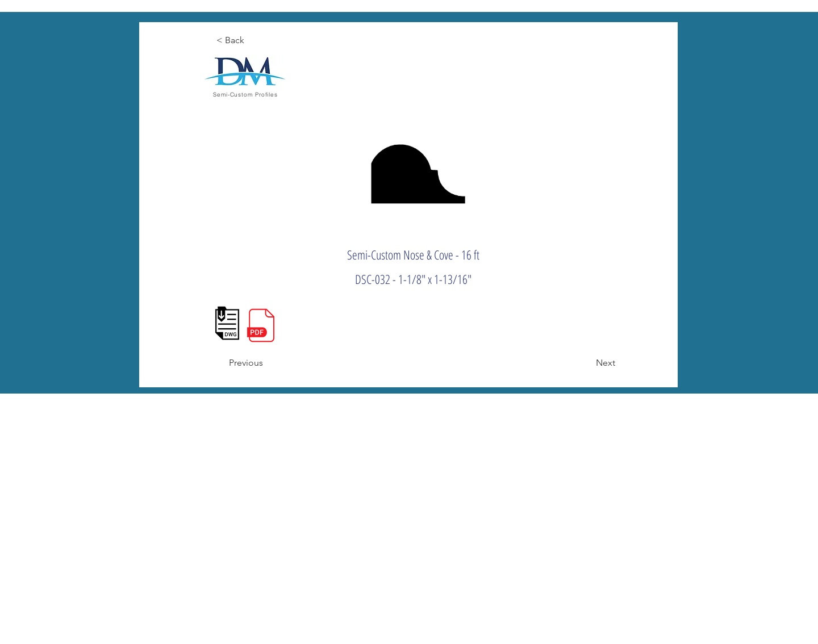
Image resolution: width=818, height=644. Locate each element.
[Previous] (266, 363)
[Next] (587, 363)
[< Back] (254, 40)
